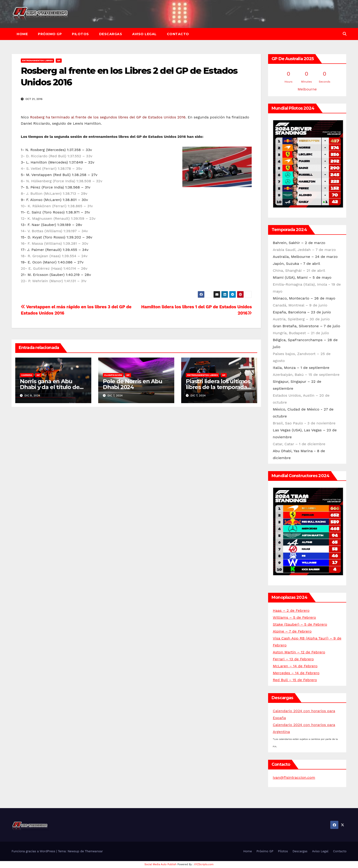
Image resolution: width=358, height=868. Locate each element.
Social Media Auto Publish (161, 864)
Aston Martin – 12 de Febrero (299, 652)
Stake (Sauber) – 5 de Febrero (300, 624)
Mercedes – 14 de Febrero (296, 673)
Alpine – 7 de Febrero (292, 631)
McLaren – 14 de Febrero (295, 666)
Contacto (178, 34)
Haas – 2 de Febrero (291, 610)
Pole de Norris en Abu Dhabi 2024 (133, 384)
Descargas (111, 34)
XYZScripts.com (204, 864)
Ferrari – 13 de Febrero (293, 659)
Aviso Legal (144, 34)
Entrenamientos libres (37, 60)
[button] (345, 34)
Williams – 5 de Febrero (294, 617)
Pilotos (80, 34)
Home (22, 34)
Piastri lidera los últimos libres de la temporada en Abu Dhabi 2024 (218, 387)
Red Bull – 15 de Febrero (295, 680)
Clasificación (113, 375)
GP (59, 60)
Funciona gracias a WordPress (34, 851)
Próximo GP (50, 34)
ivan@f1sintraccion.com (294, 777)
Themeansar (94, 851)
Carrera (27, 375)
